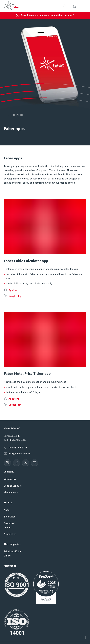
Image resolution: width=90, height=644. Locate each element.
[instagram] (34, 463)
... (5, 114)
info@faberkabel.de (17, 454)
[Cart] (74, 6)
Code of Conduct (13, 486)
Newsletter (10, 534)
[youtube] (25, 463)
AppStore (11, 290)
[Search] (64, 6)
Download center (9, 525)
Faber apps (18, 115)
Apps (7, 510)
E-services (10, 517)
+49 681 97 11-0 (15, 448)
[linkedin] (7, 463)
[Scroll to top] (86, 638)
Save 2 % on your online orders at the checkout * (45, 15)
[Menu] (84, 6)
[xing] (16, 463)
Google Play (13, 296)
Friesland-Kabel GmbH (13, 553)
